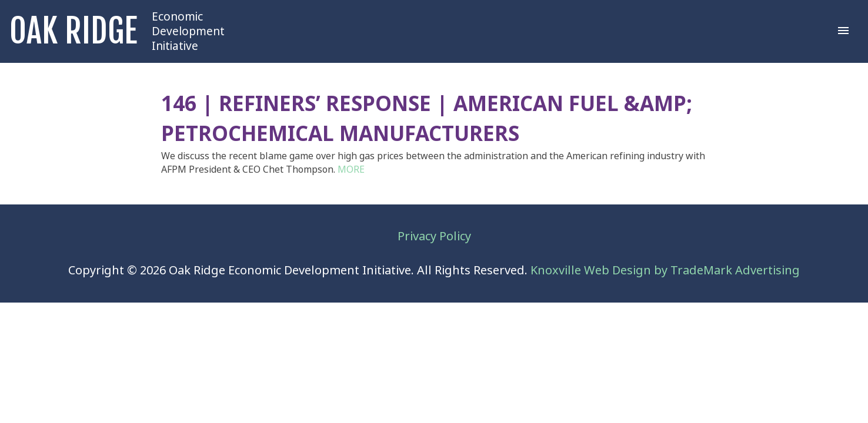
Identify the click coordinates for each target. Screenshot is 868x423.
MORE (351, 169)
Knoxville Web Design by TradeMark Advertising (665, 271)
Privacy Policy (434, 236)
